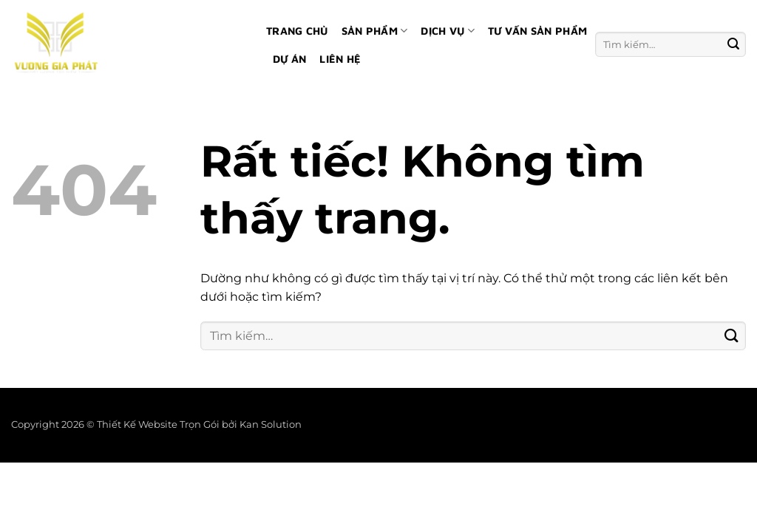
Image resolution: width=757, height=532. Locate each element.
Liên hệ (340, 59)
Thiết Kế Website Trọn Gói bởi (168, 424)
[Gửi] (734, 44)
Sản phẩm (375, 31)
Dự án (289, 59)
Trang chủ (297, 31)
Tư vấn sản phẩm (537, 31)
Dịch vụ (448, 31)
